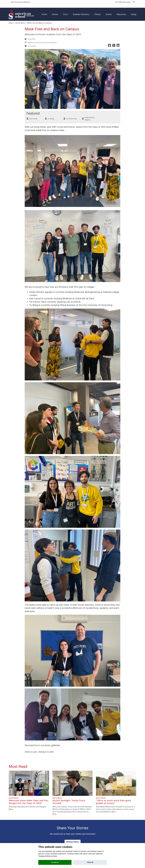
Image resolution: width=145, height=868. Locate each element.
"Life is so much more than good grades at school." (113, 798)
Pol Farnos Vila (71, 115)
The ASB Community (123, 2)
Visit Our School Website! (20, 2)
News (11, 19)
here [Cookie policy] (55, 856)
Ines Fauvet (33, 115)
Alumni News (20, 19)
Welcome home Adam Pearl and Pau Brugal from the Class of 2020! (28, 798)
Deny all (90, 862)
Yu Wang (51, 115)
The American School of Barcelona (46, 39)
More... (11, 806)
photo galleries (52, 742)
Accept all (55, 862)
